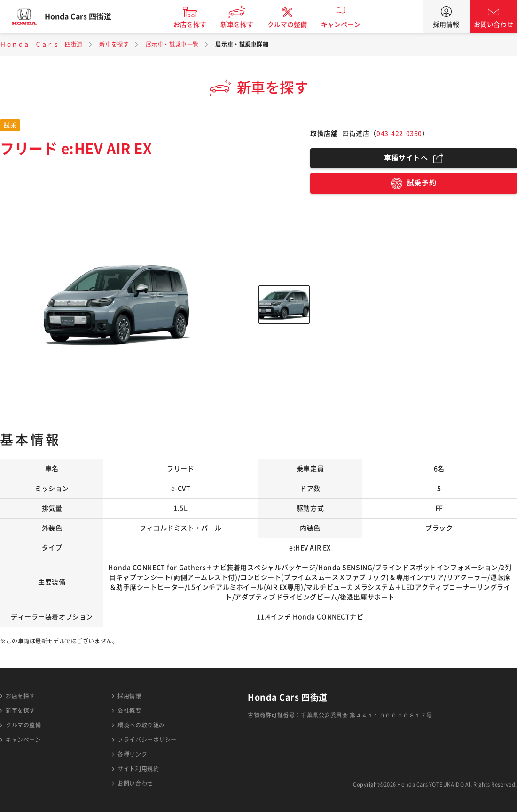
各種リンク (132, 754)
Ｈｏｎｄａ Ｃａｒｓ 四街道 (41, 44)
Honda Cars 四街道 (87, 16)
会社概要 (129, 710)
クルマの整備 (296, 24)
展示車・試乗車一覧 (172, 44)
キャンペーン (350, 24)
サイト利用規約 (138, 769)
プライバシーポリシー (147, 740)
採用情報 (446, 24)
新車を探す (246, 24)
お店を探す (199, 24)
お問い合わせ (493, 24)
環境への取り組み (141, 725)
